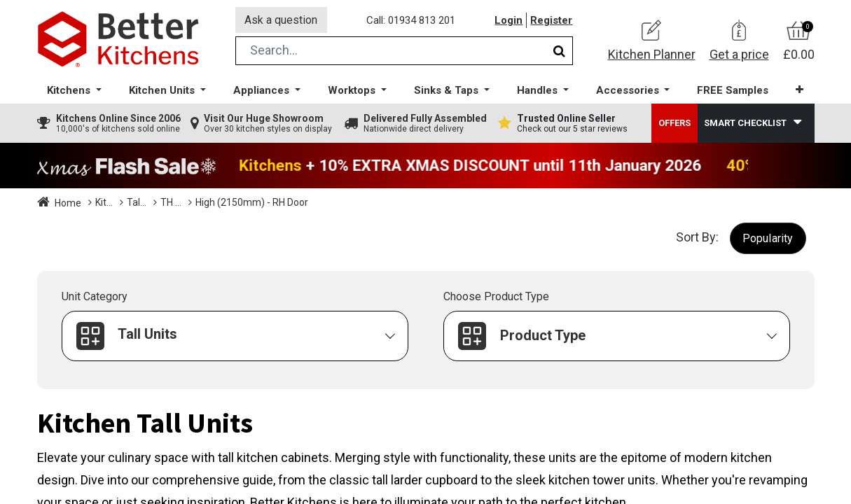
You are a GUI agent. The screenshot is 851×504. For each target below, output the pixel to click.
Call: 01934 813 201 (411, 20)
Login (509, 20)
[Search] (559, 51)
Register (552, 20)
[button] (800, 91)
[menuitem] (733, 91)
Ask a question (282, 20)
